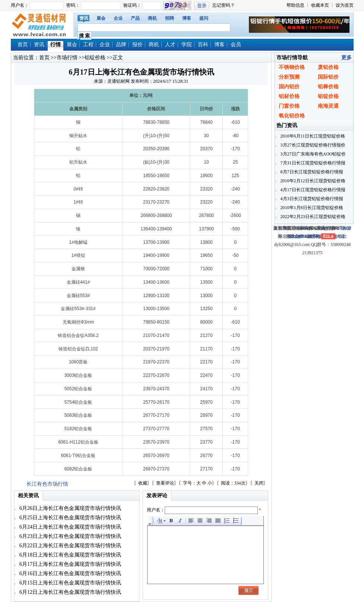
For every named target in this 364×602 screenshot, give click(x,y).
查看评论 (165, 483)
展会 (101, 18)
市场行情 (67, 58)
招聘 (170, 18)
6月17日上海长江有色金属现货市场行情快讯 (70, 564)
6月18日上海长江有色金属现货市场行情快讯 (70, 555)
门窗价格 (289, 106)
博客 (187, 18)
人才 (170, 45)
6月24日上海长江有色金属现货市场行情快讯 (70, 527)
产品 (135, 18)
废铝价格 (328, 67)
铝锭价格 (95, 58)
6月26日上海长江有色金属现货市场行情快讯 (70, 508)
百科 (203, 45)
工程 (88, 45)
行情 (56, 45)
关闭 (259, 483)
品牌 (121, 45)
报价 (137, 45)
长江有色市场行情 (47, 484)
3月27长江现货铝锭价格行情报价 (312, 145)
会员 (236, 45)
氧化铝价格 (292, 116)
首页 (23, 45)
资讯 (84, 18)
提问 (204, 18)
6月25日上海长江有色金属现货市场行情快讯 (70, 518)
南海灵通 (328, 106)
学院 (187, 45)
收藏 (143, 483)
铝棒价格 (328, 87)
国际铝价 (328, 77)
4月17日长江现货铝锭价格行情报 (312, 190)
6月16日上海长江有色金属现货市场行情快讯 (70, 573)
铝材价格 (289, 96)
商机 (152, 18)
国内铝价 (289, 87)
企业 (118, 18)
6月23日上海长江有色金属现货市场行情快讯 (70, 536)
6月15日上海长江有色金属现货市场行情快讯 (70, 583)
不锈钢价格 (292, 67)
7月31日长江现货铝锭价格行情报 (312, 163)
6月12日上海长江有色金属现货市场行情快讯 (70, 592)
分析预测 (289, 77)
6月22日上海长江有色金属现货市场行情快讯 (70, 546)
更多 (346, 58)
